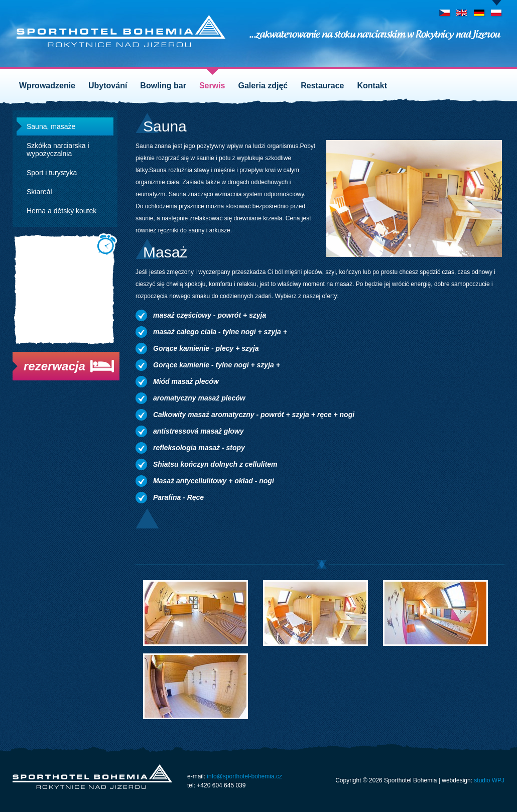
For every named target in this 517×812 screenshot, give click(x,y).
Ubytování (108, 86)
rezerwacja (54, 366)
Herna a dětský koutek (61, 211)
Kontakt (372, 86)
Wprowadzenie (47, 86)
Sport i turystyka (52, 173)
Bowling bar (163, 86)
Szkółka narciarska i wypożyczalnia (58, 150)
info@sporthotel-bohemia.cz (244, 776)
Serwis (212, 86)
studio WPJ (489, 780)
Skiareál (39, 192)
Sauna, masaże (51, 126)
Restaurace (322, 86)
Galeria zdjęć (263, 86)
